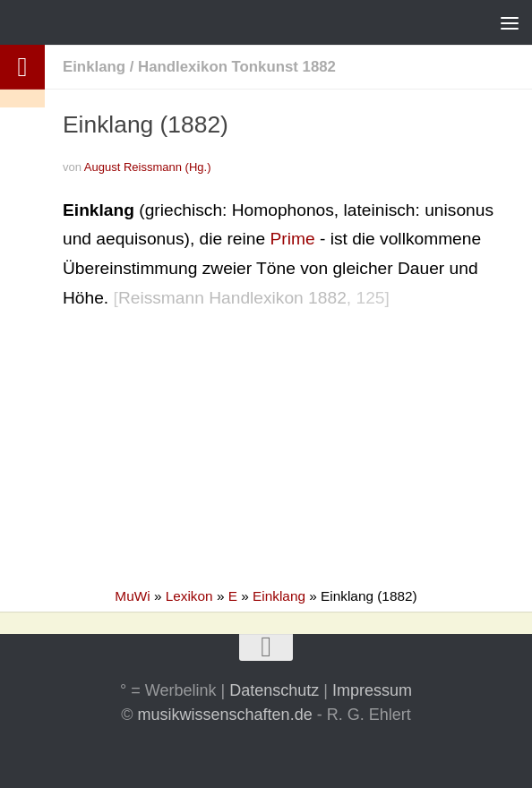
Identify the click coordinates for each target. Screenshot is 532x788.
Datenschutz (274, 690)
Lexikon (189, 596)
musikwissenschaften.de (225, 715)
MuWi (132, 596)
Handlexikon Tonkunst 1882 (237, 67)
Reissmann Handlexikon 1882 (232, 298)
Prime (292, 239)
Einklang (94, 67)
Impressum (372, 690)
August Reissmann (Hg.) (148, 167)
